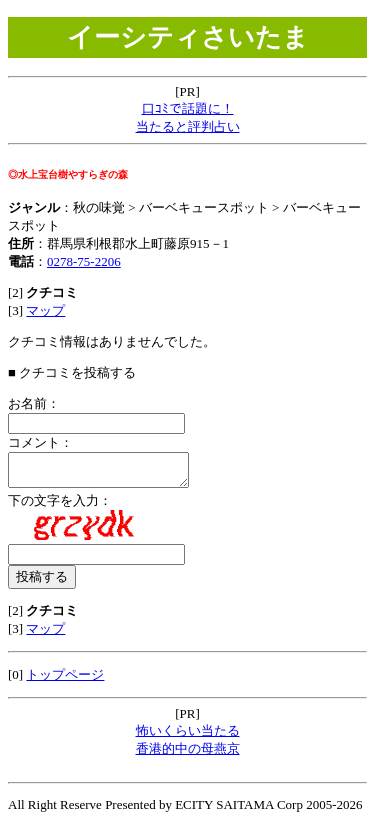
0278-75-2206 (84, 261)
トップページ (65, 680)
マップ (45, 310)
